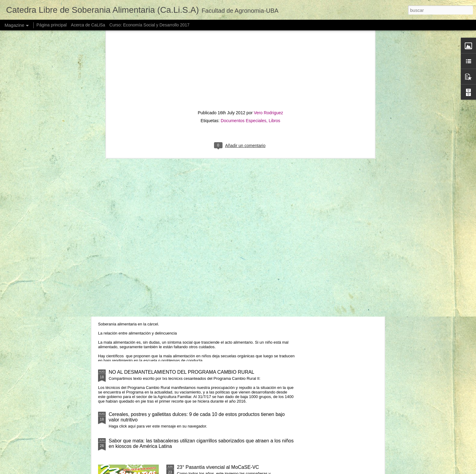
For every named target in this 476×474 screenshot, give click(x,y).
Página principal (52, 25)
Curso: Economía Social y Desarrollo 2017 (149, 25)
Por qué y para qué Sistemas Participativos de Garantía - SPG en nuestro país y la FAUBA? (201, 196)
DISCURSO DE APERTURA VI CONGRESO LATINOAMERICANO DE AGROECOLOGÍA (225, 237)
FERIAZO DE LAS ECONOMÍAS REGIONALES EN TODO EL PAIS (344, 191)
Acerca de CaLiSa (88, 25)
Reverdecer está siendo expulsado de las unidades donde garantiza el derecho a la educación (276, 194)
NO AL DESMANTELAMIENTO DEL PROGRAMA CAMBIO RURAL (182, 372)
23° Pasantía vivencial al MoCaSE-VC (218, 467)
